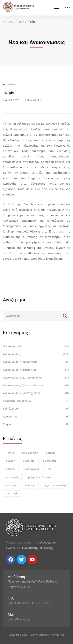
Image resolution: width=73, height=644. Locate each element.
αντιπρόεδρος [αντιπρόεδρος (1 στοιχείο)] (30, 453)
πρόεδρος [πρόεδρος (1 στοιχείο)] (12, 485)
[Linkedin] (18, 566)
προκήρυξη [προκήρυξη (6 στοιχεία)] (12, 477)
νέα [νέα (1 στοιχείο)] (49, 469)
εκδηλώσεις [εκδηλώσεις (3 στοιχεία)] (49, 461)
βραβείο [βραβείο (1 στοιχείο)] (51, 453)
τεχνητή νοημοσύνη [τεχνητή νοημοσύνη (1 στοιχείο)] (55, 485)
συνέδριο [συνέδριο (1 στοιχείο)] (30, 485)
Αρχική (7, 22)
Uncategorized (36, 346)
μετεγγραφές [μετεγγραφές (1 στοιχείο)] (32, 469)
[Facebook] (6, 566)
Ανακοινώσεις (36, 354)
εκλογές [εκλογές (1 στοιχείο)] (11, 469)
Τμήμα (20, 22)
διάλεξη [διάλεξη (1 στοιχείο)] (11, 461)
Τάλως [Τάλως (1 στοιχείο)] (10, 453)
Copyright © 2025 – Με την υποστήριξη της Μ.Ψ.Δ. (37, 635)
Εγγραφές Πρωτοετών (36, 401)
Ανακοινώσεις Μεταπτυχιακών (36, 378)
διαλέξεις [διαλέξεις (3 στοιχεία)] (29, 461)
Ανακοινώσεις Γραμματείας (36, 362)
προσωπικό (36, 417)
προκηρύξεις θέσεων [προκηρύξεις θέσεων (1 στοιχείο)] (39, 477)
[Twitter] (10, 566)
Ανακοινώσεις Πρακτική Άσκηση (36, 385)
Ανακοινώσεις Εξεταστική (36, 370)
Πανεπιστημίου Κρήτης (38, 548)
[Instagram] (14, 566)
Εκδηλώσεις (36, 409)
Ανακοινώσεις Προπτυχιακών (36, 393)
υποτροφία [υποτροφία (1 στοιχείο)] (12, 493)
